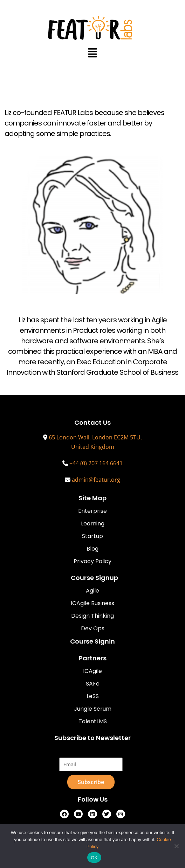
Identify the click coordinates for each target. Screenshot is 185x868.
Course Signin (92, 641)
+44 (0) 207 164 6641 (96, 463)
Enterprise (92, 511)
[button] (93, 53)
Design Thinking (92, 616)
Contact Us (92, 422)
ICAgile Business (92, 603)
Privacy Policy (92, 561)
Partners (93, 658)
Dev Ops (93, 628)
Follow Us (93, 799)
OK (94, 858)
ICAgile (92, 671)
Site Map (92, 498)
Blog (92, 549)
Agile (92, 591)
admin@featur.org (96, 480)
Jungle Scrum (93, 709)
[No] (176, 846)
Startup (92, 536)
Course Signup (94, 578)
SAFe (93, 684)
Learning (93, 523)
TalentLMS (93, 721)
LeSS (93, 696)
